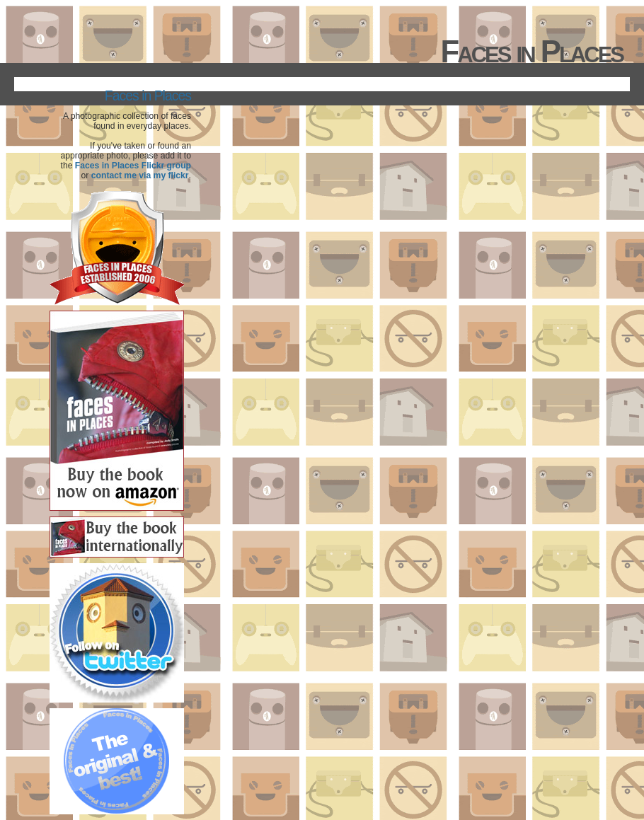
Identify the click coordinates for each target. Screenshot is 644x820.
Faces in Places (148, 96)
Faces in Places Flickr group (133, 166)
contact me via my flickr (140, 175)
